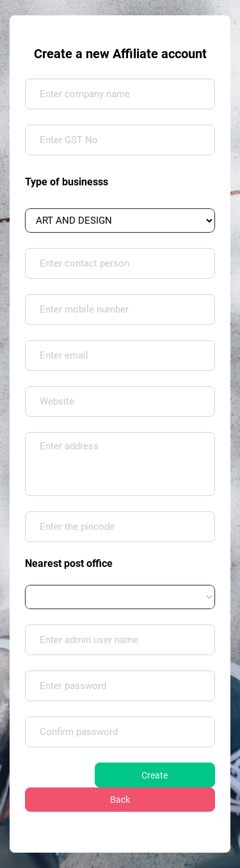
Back (120, 800)
